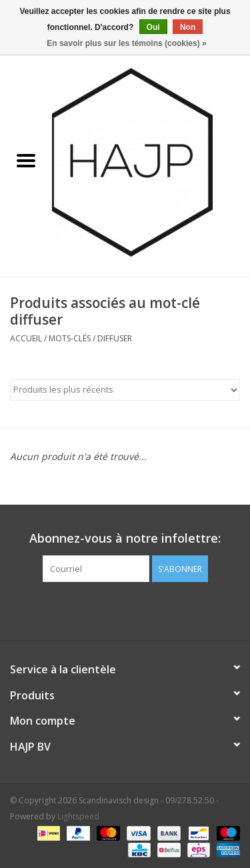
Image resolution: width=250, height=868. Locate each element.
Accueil (26, 338)
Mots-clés (70, 338)
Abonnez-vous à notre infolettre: (125, 538)
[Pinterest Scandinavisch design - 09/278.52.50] (125, 609)
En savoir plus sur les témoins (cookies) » (126, 43)
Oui (153, 27)
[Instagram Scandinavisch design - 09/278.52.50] (149, 609)
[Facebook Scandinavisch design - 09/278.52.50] (101, 609)
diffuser (115, 338)
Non (188, 27)
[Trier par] (125, 390)
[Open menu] (26, 160)
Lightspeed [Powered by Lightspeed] (78, 816)
